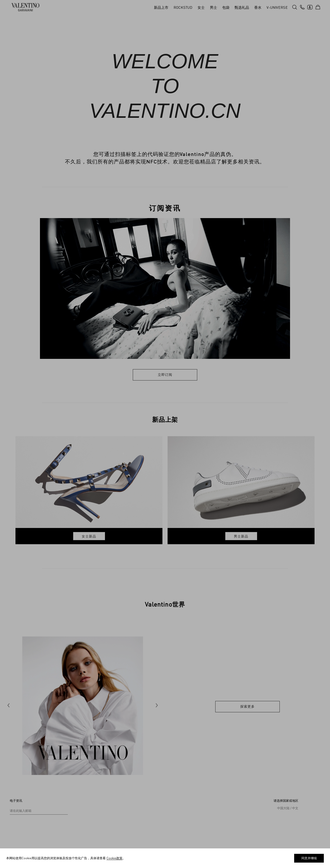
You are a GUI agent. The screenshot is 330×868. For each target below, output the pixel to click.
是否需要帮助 (19, 793)
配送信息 (16, 809)
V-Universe (102, 786)
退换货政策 (186, 801)
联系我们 (16, 786)
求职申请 (100, 801)
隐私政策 (184, 809)
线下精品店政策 (189, 824)
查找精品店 (18, 801)
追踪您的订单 (19, 817)
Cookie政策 (186, 817)
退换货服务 (18, 824)
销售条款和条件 (189, 793)
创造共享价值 (103, 793)
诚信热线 (100, 809)
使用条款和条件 (189, 786)
